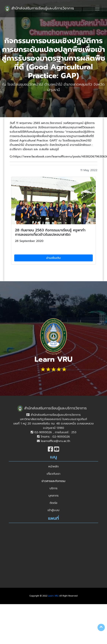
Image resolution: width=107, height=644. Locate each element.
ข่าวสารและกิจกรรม (53, 481)
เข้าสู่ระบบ (54, 510)
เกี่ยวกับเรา (53, 474)
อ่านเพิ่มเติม (53, 258)
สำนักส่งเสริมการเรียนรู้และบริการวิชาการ (39, 9)
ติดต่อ (53, 503)
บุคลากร (53, 496)
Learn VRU (53, 596)
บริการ (53, 488)
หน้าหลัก (53, 467)
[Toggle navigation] (97, 9)
